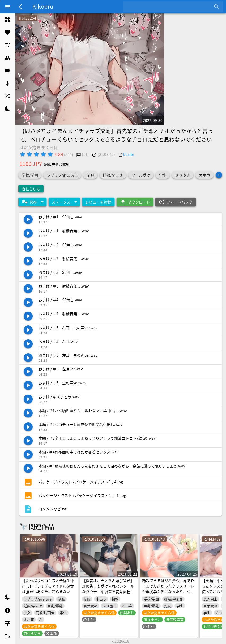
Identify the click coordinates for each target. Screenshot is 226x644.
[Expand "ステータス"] (64, 202)
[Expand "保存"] (32, 202)
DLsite (129, 154)
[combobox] (169, 7)
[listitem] (7, 20)
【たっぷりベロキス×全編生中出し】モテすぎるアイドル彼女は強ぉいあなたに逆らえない (48, 586)
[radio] (23, 154)
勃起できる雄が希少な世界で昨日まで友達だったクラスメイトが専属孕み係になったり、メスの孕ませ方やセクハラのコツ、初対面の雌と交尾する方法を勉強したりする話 (168, 594)
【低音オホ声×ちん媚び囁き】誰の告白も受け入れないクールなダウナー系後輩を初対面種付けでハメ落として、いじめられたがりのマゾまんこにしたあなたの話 (108, 594)
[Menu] (8, 7)
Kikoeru (43, 6)
